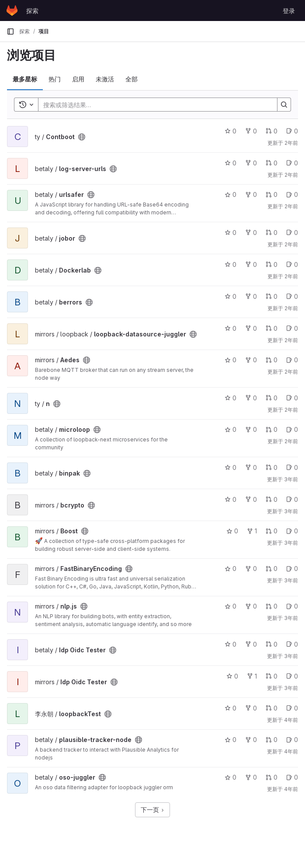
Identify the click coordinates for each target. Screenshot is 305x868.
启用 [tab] (78, 79)
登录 (289, 11)
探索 (32, 11)
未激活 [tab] (105, 79)
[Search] (153, 105)
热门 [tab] (55, 79)
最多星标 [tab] (25, 79)
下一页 (152, 810)
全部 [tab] (132, 79)
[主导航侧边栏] (10, 31)
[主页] (12, 10)
